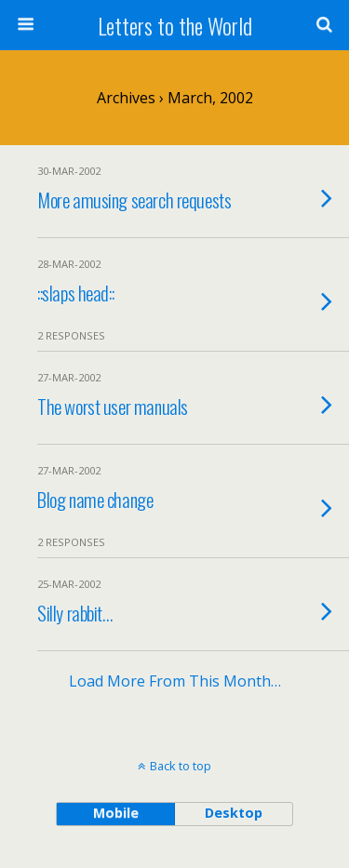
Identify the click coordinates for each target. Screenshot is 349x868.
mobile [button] (116, 813)
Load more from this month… (175, 681)
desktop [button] (234, 813)
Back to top (181, 766)
